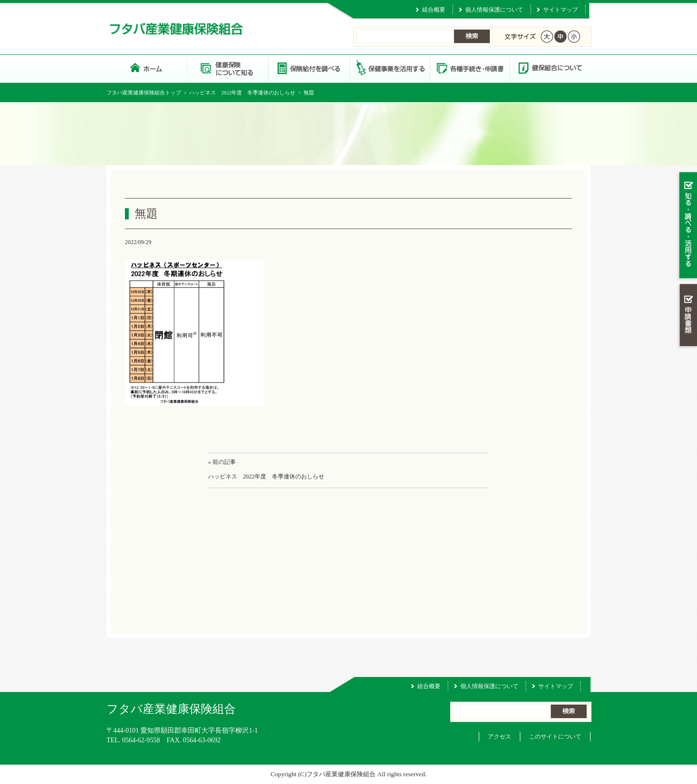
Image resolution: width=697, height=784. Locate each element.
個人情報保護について (494, 10)
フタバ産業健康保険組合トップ (144, 92)
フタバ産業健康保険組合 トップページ (147, 68)
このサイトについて (555, 737)
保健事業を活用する (389, 68)
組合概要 (434, 10)
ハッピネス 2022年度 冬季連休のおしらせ (242, 92)
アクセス (500, 737)
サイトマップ (561, 10)
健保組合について (550, 68)
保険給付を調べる (309, 68)
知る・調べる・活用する (687, 226)
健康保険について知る (228, 68)
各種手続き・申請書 (470, 68)
